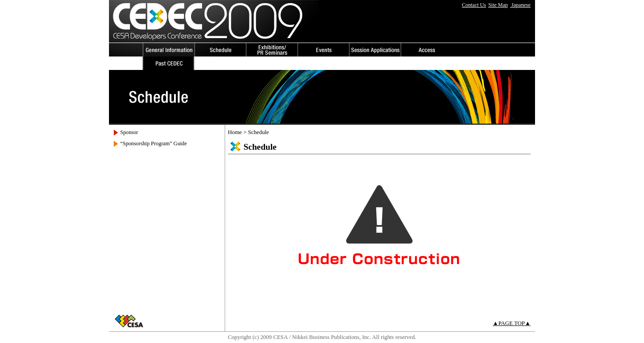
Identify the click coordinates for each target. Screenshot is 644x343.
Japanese (520, 5)
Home (235, 132)
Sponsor (129, 132)
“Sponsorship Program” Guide (154, 143)
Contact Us (474, 5)
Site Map (498, 5)
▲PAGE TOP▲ (512, 323)
